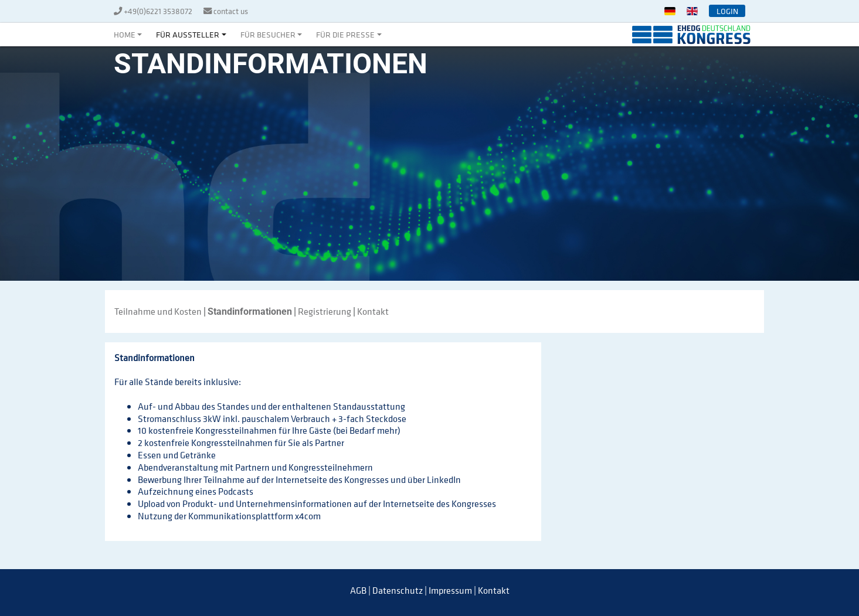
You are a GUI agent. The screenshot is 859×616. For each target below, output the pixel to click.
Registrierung (325, 311)
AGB (358, 590)
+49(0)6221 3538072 (159, 11)
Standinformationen (250, 312)
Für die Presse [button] (345, 34)
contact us (231, 11)
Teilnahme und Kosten (158, 311)
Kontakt (373, 311)
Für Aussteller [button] (188, 34)
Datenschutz (398, 590)
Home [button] (125, 34)
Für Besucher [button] (268, 34)
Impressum (450, 590)
